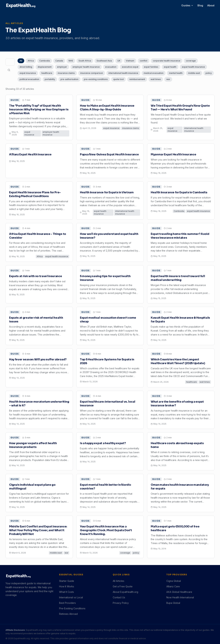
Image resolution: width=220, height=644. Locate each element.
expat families (151, 67)
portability (50, 79)
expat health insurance (193, 67)
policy (209, 73)
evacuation (111, 67)
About (211, 5)
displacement (45, 67)
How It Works (67, 586)
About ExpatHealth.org (125, 592)
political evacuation (29, 79)
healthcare (47, 73)
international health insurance (123, 73)
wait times (156, 79)
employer (62, 67)
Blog (200, 5)
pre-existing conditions (96, 79)
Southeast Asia (104, 61)
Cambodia (45, 61)
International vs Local (71, 597)
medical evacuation (154, 73)
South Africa (85, 61)
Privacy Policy (121, 603)
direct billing (26, 67)
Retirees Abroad (68, 614)
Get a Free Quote (123, 586)
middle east (194, 73)
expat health (170, 67)
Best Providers (67, 603)
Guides (187, 5)
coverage (191, 61)
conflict (144, 61)
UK (119, 61)
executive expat (130, 67)
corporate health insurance (167, 61)
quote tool (119, 79)
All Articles (119, 581)
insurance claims (66, 73)
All (21, 61)
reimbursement (137, 79)
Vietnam (130, 61)
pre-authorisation (69, 79)
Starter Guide (67, 581)
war (168, 79)
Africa (31, 61)
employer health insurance (86, 67)
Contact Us (119, 597)
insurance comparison (92, 73)
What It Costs (67, 592)
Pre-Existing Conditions (72, 608)
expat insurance (28, 73)
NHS (71, 61)
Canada (59, 61)
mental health (176, 73)
